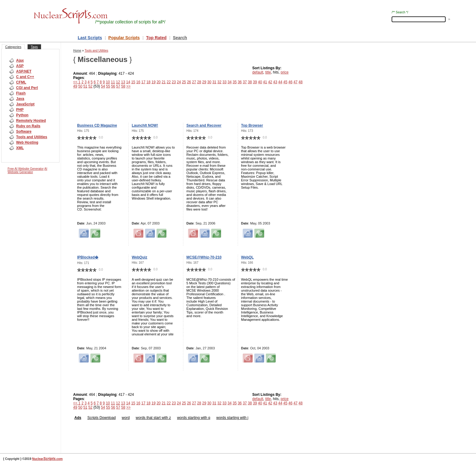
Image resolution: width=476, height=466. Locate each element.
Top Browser (252, 125)
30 (209, 82)
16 (138, 82)
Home (77, 51)
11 (113, 82)
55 (108, 86)
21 (163, 82)
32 (219, 82)
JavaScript (25, 104)
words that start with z (153, 418)
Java (20, 99)
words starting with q (194, 418)
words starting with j (232, 418)
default (258, 72)
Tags (34, 47)
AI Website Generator (27, 170)
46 (290, 82)
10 (108, 82)
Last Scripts (90, 38)
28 (199, 82)
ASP (20, 66)
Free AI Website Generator (26, 169)
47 (296, 82)
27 (194, 82)
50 (80, 86)
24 (179, 82)
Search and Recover (204, 125)
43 (275, 82)
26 (189, 82)
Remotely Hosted (31, 121)
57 (118, 86)
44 (280, 82)
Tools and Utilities (32, 137)
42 (270, 82)
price (284, 72)
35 (235, 82)
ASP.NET (24, 71)
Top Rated (156, 38)
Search (180, 38)
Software (24, 132)
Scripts (93, 418)
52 (90, 86)
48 (300, 82)
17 (143, 82)
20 (159, 82)
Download (107, 418)
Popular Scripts (124, 38)
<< (76, 82)
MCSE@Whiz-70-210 (204, 257)
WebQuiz (139, 257)
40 (260, 82)
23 (174, 82)
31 (214, 82)
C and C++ (25, 77)
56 (113, 86)
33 (224, 82)
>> (128, 86)
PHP (20, 110)
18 (148, 82)
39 (255, 82)
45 (285, 82)
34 (230, 82)
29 (204, 82)
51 (85, 86)
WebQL (247, 257)
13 (123, 82)
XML (20, 148)
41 (265, 82)
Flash (21, 93)
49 (75, 86)
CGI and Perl (27, 88)
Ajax (20, 60)
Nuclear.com (48, 459)
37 (245, 82)
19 (153, 82)
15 (133, 82)
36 (240, 82)
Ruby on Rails (28, 126)
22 (169, 82)
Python (22, 115)
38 (250, 82)
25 (184, 82)
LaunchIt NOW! (145, 125)
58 (123, 86)
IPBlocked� (88, 257)
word (126, 418)
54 (103, 86)
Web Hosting (27, 142)
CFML (21, 82)
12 (118, 82)
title (268, 72)
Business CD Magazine (97, 125)
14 (128, 82)
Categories (13, 47)
